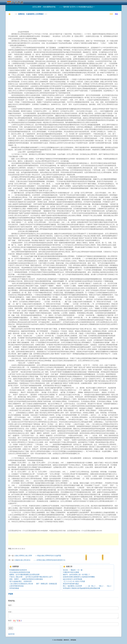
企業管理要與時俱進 (16, 586)
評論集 (11, 594)
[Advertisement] (44, 22)
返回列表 (11, 634)
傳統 (116, 14)
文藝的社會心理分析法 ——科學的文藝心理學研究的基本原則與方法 (40, 560)
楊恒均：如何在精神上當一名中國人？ (76, 575)
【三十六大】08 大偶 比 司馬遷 (74, 581)
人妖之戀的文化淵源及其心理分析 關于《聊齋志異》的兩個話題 (33, 584)
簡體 (111, 14)
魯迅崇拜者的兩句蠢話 (71, 584)
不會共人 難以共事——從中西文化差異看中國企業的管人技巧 (31, 577)
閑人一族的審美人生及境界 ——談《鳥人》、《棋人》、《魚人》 (88, 586)
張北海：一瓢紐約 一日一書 (73, 570)
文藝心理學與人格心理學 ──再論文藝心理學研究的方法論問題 (38, 556)
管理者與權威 (14, 588)
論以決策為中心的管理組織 (73, 579)
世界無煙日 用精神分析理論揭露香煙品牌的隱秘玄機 (81, 588)
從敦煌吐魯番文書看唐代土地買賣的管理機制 (79, 577)
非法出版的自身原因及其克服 (20, 572)
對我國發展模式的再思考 (18, 570)
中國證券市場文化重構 (71, 572)
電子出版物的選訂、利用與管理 (20, 581)
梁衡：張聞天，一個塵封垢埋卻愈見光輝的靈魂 (26, 579)
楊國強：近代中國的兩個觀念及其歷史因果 (24, 575)
